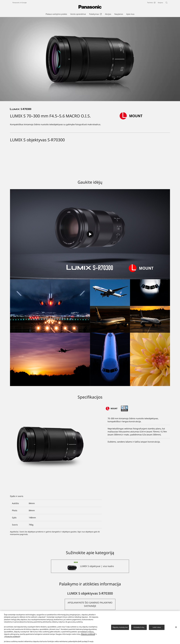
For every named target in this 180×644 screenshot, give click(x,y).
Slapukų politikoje (88, 634)
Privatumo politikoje (12, 636)
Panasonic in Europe (20, 3)
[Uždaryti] (176, 627)
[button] (90, 604)
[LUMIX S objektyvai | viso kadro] (90, 566)
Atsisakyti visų (139, 627)
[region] (90, 627)
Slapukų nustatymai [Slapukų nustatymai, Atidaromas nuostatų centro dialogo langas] (120, 627)
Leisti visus (157, 627)
